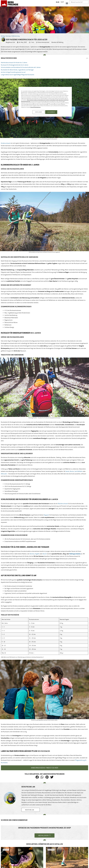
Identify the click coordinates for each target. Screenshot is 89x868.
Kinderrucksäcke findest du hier (45, 768)
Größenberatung (15, 36)
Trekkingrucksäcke (75, 554)
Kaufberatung (51, 850)
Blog (3, 36)
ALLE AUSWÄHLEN (51, 112)
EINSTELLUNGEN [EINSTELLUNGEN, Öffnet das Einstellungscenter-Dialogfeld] (38, 112)
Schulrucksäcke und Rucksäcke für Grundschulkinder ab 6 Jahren (21, 67)
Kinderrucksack (6, 143)
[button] (67, 3)
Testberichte (6, 850)
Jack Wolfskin (78, 471)
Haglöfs (37, 554)
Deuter (72, 471)
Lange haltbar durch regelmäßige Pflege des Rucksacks (18, 75)
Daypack (46, 515)
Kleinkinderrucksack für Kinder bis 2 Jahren (14, 63)
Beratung (8, 36)
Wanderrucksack (63, 504)
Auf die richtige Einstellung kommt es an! (13, 72)
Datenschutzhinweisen (35, 107)
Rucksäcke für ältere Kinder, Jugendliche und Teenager (18, 70)
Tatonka (32, 554)
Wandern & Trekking (57, 42)
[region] (45, 102)
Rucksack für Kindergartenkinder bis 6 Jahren (15, 65)
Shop (62, 2)
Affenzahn (4, 474)
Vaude (67, 471)
